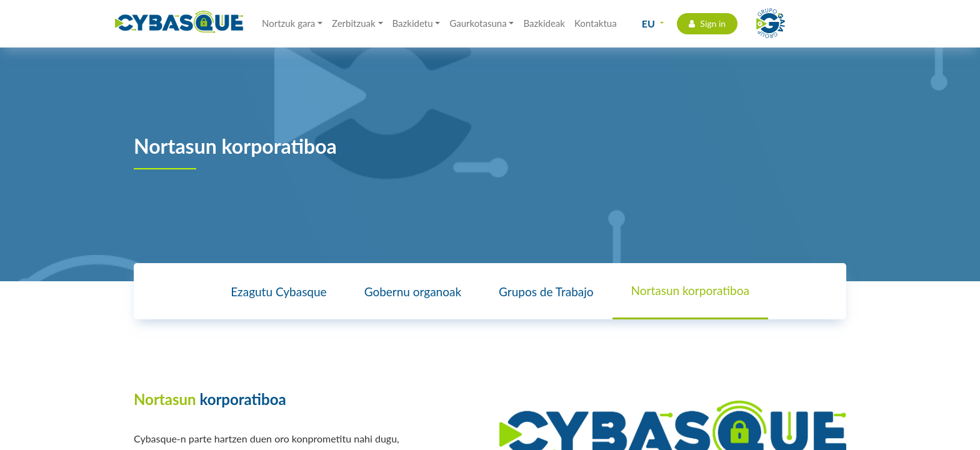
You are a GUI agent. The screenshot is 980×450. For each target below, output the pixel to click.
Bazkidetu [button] (413, 23)
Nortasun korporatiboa (690, 290)
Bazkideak (544, 23)
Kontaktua (596, 23)
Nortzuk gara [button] (288, 23)
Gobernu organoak (413, 292)
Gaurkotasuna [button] (478, 23)
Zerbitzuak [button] (354, 23)
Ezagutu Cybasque (278, 292)
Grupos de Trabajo (546, 292)
